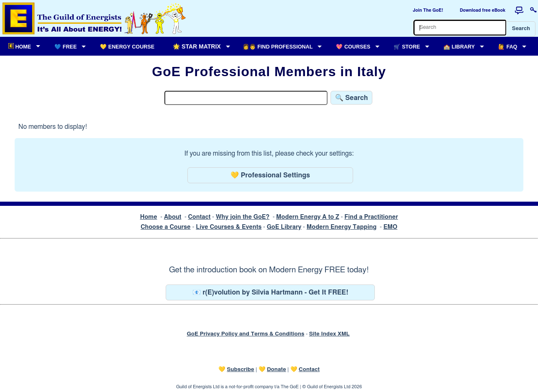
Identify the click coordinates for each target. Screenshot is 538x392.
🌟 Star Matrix (197, 46)
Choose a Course (165, 227)
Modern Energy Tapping (342, 227)
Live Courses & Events (229, 227)
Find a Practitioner (371, 217)
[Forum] (519, 10)
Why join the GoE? (243, 217)
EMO (390, 227)
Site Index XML (329, 334)
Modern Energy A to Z (308, 217)
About (173, 217)
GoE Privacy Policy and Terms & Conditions (245, 334)
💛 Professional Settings (270, 175)
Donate (277, 369)
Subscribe (240, 369)
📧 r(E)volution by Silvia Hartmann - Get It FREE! (270, 292)
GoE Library (284, 227)
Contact (199, 217)
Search (521, 29)
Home (149, 217)
